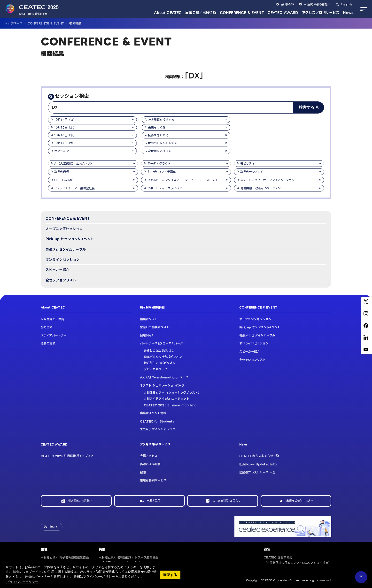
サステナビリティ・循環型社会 (74, 188)
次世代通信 (62, 172)
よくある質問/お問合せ (227, 501)
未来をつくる (157, 127)
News (348, 13)
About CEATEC (168, 13)
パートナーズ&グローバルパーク (161, 343)
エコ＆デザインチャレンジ (158, 429)
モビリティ (248, 164)
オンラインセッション (63, 260)
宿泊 (143, 472)
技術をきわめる (158, 135)
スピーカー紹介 (57, 270)
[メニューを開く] (363, 9)
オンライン (62, 151)
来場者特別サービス (153, 480)
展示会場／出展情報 (201, 13)
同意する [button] (170, 575)
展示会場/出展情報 (152, 307)
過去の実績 (48, 343)
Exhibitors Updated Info (258, 464)
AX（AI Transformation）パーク (164, 377)
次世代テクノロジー (253, 172)
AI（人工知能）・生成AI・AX (73, 164)
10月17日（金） (65, 143)
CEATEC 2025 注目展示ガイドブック (67, 456)
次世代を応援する (160, 151)
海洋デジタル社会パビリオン (163, 357)
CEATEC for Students (157, 421)
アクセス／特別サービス (321, 13)
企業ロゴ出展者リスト (155, 327)
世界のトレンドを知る (163, 143)
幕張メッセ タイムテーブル (257, 335)
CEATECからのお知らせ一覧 (259, 456)
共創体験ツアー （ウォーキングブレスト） (172, 393)
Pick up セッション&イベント (70, 239)
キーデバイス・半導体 (162, 172)
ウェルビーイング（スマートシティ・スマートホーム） (183, 180)
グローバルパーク (155, 369)
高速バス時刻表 (150, 464)
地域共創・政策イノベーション (260, 188)
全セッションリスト (61, 280)
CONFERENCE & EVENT (242, 13)
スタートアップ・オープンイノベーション (267, 180)
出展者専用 (153, 501)
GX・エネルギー (65, 180)
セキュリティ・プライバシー (166, 188)
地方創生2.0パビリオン (160, 363)
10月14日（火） (65, 120)
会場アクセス (149, 456)
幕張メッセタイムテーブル (66, 249)
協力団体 (47, 327)
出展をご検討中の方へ (300, 501)
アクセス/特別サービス (155, 444)
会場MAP (288, 4)
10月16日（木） (65, 135)
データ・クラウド (159, 164)
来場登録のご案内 (52, 319)
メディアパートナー (54, 335)
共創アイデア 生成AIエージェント (167, 399)
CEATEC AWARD (283, 13)
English (346, 4)
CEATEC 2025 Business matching (170, 405)
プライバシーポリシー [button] (22, 582)
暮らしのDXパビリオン (159, 351)
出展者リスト (149, 319)
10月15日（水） (65, 127)
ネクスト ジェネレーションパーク (162, 386)
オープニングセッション (64, 229)
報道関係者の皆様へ (317, 4)
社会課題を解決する (161, 120)
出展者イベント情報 (153, 413)
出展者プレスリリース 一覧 (257, 472)
